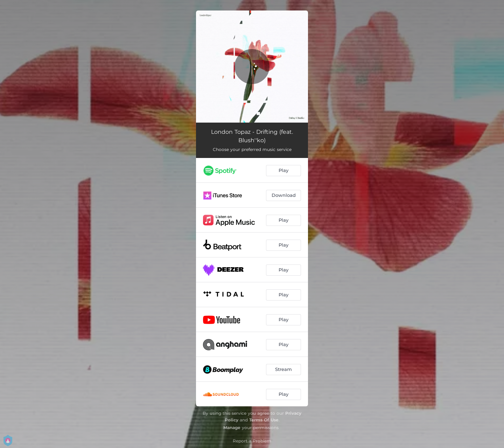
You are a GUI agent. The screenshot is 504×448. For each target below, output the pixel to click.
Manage (232, 428)
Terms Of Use (264, 420)
